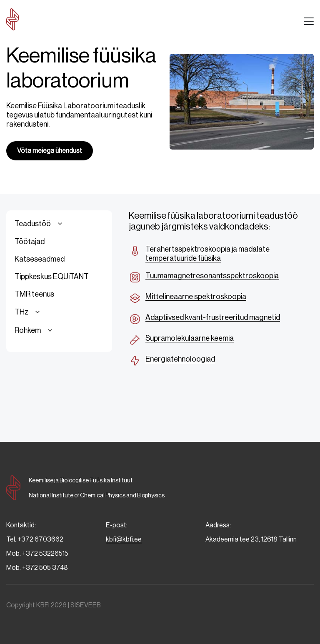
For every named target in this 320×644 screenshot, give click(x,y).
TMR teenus (34, 294)
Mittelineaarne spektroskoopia (196, 297)
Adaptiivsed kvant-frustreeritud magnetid (213, 317)
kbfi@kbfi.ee (124, 539)
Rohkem (35, 330)
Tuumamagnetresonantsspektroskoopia (212, 276)
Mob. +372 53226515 (37, 553)
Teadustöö (40, 224)
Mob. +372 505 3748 (37, 568)
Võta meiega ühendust (50, 151)
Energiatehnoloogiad (180, 359)
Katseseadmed (40, 259)
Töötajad (30, 242)
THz (29, 312)
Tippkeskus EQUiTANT (52, 277)
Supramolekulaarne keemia (190, 338)
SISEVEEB (86, 605)
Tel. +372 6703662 (35, 539)
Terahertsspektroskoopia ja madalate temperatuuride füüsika (207, 254)
